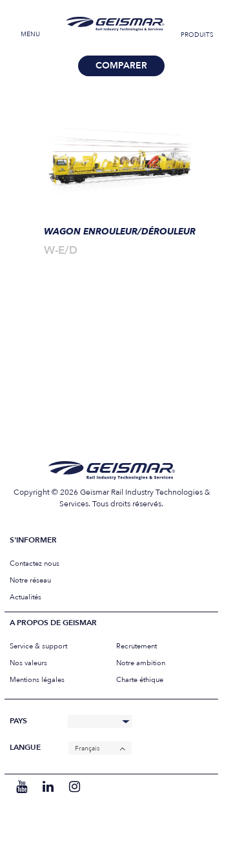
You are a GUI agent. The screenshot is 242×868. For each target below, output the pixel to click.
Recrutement (136, 646)
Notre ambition (141, 663)
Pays (18, 721)
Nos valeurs (28, 663)
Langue (25, 748)
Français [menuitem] (87, 749)
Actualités (25, 597)
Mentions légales (37, 680)
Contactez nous (35, 563)
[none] (100, 748)
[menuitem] (100, 748)
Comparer (121, 66)
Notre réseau (30, 580)
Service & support (38, 646)
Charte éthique (140, 680)
